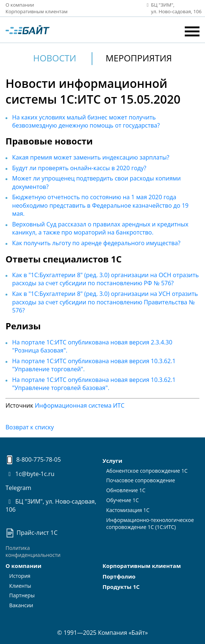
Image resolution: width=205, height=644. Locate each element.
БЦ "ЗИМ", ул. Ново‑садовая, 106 (172, 8)
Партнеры (22, 595)
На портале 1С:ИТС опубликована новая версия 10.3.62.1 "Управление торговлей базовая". (94, 384)
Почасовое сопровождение (141, 480)
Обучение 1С (123, 500)
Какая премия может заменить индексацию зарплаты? (91, 157)
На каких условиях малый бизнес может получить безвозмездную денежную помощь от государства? (86, 121)
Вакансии (21, 605)
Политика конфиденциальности (33, 551)
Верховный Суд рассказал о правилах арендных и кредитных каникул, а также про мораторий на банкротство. (100, 228)
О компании (20, 5)
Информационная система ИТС (79, 405)
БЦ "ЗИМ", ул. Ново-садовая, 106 (51, 505)
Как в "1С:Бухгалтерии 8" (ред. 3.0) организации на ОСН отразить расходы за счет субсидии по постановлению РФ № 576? (105, 279)
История (20, 576)
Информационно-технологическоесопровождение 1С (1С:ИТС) (150, 523)
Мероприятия (139, 58)
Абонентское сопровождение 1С (147, 471)
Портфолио (119, 576)
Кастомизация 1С (128, 510)
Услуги (113, 461)
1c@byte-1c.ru (30, 474)
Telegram (18, 488)
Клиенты (20, 586)
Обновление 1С (126, 490)
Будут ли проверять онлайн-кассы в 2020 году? (79, 168)
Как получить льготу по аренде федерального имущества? (96, 243)
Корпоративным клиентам (37, 11)
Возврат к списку (30, 427)
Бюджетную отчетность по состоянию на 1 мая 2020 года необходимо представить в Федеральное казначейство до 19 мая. (100, 205)
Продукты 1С (121, 587)
